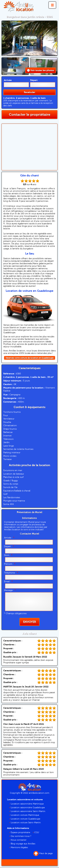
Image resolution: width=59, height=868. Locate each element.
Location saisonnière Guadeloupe (28, 808)
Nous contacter (19, 840)
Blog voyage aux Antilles (23, 844)
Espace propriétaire (20, 832)
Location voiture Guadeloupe (25, 819)
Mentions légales (19, 847)
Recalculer (30, 92)
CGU (37, 832)
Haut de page (43, 854)
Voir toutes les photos (41, 70)
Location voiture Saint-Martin (26, 823)
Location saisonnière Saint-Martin (28, 811)
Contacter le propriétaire (30, 115)
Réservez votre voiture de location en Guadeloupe (30, 358)
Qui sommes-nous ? (21, 836)
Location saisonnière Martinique (27, 804)
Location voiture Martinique (25, 815)
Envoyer (29, 622)
